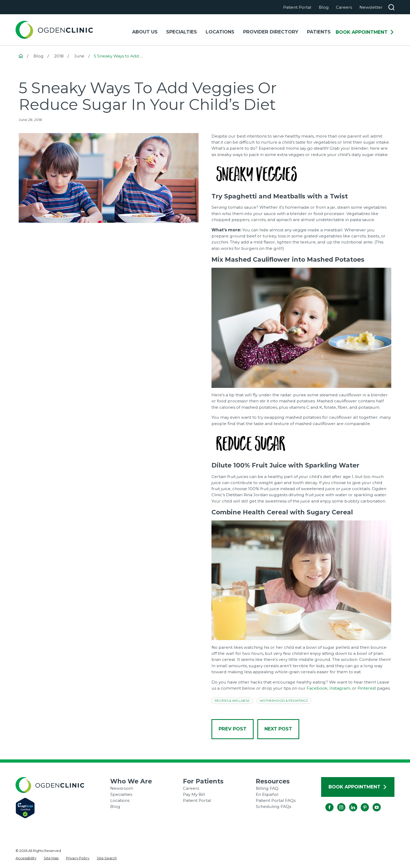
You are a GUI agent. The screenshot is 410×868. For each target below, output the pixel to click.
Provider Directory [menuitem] (271, 32)
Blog (324, 7)
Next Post (278, 729)
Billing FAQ (267, 788)
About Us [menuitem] (145, 32)
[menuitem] (26, 858)
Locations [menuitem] (220, 32)
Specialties (121, 794)
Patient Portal (297, 7)
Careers (344, 7)
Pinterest (367, 688)
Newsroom (122, 788)
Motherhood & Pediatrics (284, 701)
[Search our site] (391, 7)
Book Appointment (365, 32)
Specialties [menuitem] (182, 32)
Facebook (317, 688)
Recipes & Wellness (232, 701)
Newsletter (371, 7)
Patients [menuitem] (319, 32)
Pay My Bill (194, 794)
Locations (120, 800)
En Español (267, 794)
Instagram (340, 688)
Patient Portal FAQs (276, 800)
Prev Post (233, 729)
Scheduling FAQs (273, 806)
